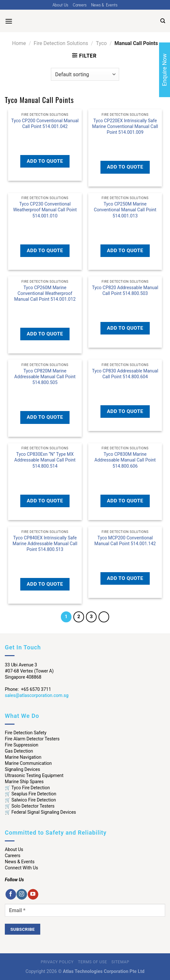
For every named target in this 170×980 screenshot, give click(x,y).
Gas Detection (19, 751)
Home (19, 43)
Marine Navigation (23, 757)
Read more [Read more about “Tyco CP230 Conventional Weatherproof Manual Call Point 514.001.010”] (45, 227)
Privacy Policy (57, 962)
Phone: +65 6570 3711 (28, 689)
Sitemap (120, 962)
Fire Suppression (22, 745)
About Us (60, 5)
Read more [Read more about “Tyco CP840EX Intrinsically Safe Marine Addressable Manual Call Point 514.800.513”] (45, 561)
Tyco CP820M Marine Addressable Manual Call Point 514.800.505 (45, 377)
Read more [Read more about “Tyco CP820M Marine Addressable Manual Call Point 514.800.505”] (45, 394)
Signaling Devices (22, 769)
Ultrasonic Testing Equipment (34, 775)
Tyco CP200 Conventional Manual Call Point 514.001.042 (45, 124)
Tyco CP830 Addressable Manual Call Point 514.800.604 (125, 374)
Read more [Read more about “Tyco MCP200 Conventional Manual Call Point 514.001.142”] (125, 555)
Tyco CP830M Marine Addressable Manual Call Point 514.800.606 (125, 460)
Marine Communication (28, 763)
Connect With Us (21, 868)
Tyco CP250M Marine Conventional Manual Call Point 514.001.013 (125, 210)
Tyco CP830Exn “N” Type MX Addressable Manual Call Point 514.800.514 (45, 460)
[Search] (163, 21)
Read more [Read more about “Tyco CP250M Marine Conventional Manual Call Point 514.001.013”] (125, 227)
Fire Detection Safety (26, 733)
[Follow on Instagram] (22, 894)
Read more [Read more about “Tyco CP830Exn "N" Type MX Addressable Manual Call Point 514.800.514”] (45, 477)
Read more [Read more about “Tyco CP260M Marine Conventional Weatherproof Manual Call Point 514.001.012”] (45, 311)
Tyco (101, 43)
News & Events (104, 5)
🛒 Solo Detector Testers (30, 806)
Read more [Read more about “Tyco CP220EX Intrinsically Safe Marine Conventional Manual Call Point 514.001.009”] (125, 144)
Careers (80, 5)
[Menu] (9, 21)
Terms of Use (92, 962)
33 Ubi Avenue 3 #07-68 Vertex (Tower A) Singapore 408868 (29, 671)
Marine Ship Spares (24, 782)
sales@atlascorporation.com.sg (37, 695)
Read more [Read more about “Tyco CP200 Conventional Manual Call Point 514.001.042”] (45, 138)
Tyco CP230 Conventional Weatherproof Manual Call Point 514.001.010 (45, 210)
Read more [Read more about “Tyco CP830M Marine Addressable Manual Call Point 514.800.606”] (125, 477)
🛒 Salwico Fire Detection (30, 800)
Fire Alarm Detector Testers (32, 739)
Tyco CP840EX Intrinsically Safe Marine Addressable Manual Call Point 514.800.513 (45, 544)
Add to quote (45, 161)
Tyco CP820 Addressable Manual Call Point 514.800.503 (125, 290)
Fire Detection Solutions (61, 43)
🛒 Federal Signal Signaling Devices (40, 812)
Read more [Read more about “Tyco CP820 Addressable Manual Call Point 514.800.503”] (125, 305)
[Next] (104, 617)
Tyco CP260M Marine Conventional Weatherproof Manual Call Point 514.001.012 (45, 293)
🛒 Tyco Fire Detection (27, 788)
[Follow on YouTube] (33, 894)
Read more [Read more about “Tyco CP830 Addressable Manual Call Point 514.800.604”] (125, 388)
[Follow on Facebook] (11, 894)
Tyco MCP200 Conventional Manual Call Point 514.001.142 (125, 541)
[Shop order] (85, 74)
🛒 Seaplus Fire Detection (31, 794)
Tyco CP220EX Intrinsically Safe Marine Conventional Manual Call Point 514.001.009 (125, 126)
